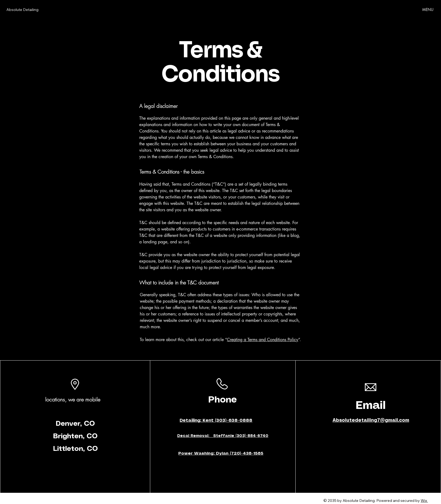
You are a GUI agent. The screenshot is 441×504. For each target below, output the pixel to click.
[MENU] (428, 9)
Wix (424, 501)
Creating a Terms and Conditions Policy (263, 340)
